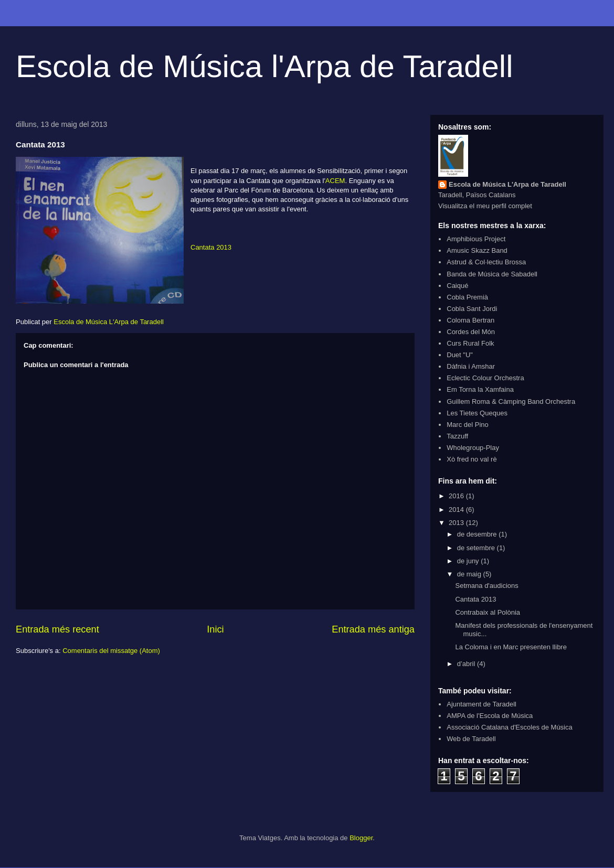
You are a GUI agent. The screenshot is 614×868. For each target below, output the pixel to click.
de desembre (478, 534)
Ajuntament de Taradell (481, 704)
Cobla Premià (467, 297)
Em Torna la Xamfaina (480, 389)
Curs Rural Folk (470, 343)
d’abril (467, 664)
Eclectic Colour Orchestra (485, 378)
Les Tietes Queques (477, 413)
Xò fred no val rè (472, 459)
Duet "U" (460, 355)
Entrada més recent (57, 629)
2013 (457, 523)
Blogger (361, 838)
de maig (470, 574)
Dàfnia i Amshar (471, 366)
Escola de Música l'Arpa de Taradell (264, 66)
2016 (457, 496)
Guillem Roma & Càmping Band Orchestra (511, 401)
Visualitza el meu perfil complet (485, 206)
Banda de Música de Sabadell (492, 274)
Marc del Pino (467, 425)
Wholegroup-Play (473, 448)
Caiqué (457, 286)
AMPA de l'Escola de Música (490, 716)
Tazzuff (457, 436)
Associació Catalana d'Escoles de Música (510, 727)
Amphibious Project (476, 239)
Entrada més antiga (373, 629)
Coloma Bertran (470, 320)
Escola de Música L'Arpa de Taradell (507, 184)
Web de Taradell (471, 739)
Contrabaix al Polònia (488, 612)
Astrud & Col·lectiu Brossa (486, 262)
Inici (215, 629)
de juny (469, 561)
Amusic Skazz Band (477, 250)
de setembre (477, 548)
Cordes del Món (471, 332)
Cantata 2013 (211, 247)
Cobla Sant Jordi (472, 309)
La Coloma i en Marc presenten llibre (511, 647)
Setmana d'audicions (486, 586)
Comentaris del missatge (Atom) (111, 651)
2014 (457, 510)
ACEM (335, 181)
